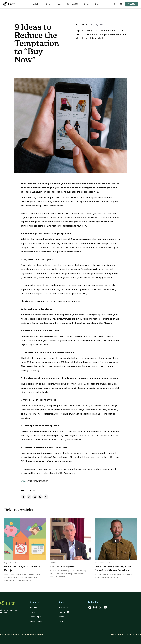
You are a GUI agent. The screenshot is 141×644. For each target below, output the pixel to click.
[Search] (115, 4)
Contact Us (64, 612)
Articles (37, 4)
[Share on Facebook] (23, 497)
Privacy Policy (117, 634)
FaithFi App (35, 617)
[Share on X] (29, 497)
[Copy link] (46, 497)
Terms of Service (134, 634)
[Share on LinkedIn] (35, 497)
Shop (87, 4)
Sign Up (131, 4)
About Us (64, 607)
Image (24, 481)
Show (49, 4)
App (59, 4)
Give (97, 4)
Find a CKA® (73, 4)
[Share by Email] (40, 497)
